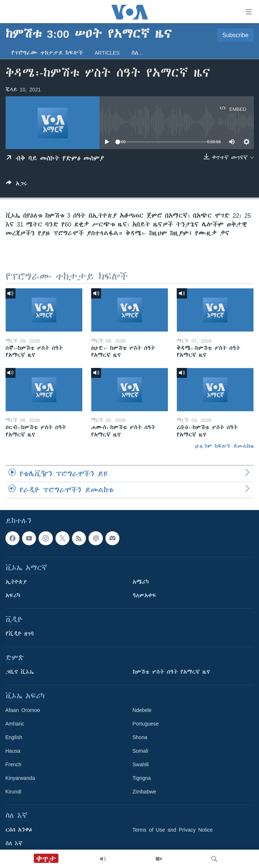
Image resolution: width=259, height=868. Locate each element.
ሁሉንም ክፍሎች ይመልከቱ (224, 446)
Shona (140, 737)
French (14, 764)
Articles (107, 53)
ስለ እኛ (14, 843)
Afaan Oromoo (23, 710)
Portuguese (146, 724)
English (14, 737)
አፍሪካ (13, 596)
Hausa (13, 751)
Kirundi (14, 792)
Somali (141, 751)
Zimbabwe (145, 792)
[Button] (17, 185)
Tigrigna (142, 778)
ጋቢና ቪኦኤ (20, 672)
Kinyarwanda (20, 778)
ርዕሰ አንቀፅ (19, 830)
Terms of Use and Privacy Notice (173, 830)
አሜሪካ (141, 582)
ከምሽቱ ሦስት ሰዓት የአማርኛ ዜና (171, 672)
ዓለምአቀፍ (145, 596)
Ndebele (142, 710)
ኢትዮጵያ (16, 582)
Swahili (141, 764)
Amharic (15, 724)
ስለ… (137, 53)
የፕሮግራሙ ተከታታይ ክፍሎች (47, 53)
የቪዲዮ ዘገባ (20, 634)
